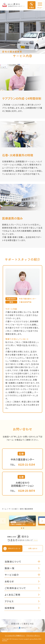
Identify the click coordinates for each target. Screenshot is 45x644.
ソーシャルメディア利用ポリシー (15, 636)
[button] (39, 561)
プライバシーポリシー (33, 636)
